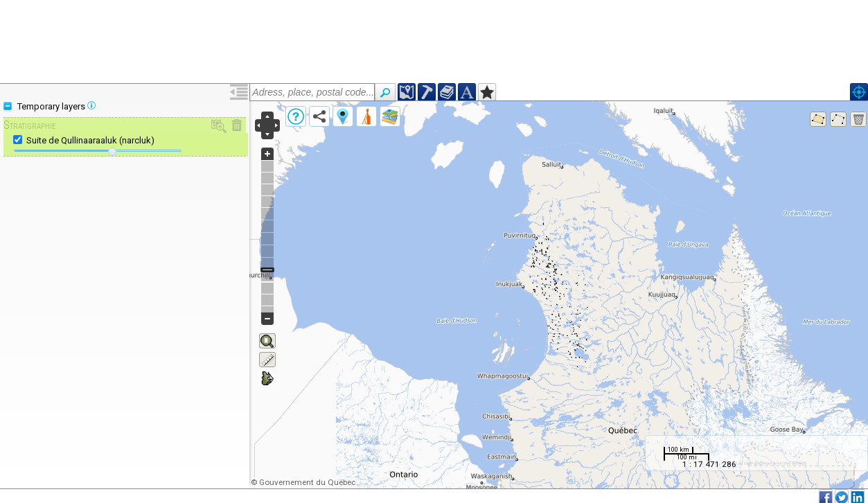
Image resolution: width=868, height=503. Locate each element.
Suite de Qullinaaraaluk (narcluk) (90, 140)
